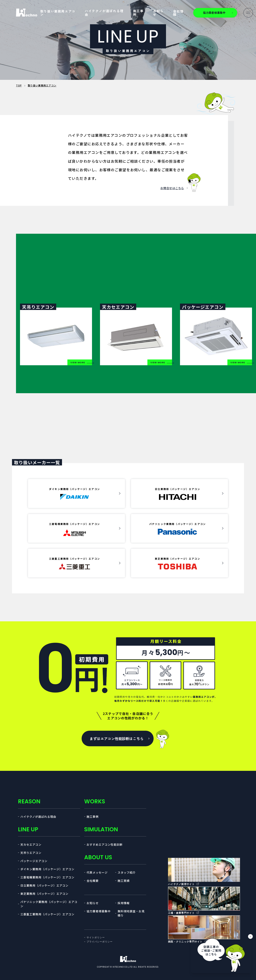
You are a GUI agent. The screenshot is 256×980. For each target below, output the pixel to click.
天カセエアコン (31, 844)
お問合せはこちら (172, 188)
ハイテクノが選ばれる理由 (104, 13)
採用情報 (124, 903)
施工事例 (138, 13)
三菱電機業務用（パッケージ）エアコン (47, 877)
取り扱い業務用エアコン (58, 13)
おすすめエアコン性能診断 (105, 844)
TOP (19, 85)
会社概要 (93, 881)
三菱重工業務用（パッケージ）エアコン (47, 914)
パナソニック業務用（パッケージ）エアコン (49, 904)
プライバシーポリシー (100, 942)
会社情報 (178, 13)
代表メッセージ (97, 872)
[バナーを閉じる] (250, 936)
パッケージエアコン (34, 861)
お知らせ (158, 13)
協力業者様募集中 (99, 911)
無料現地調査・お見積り (131, 913)
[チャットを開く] (221, 954)
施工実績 (124, 881)
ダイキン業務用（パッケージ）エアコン (47, 869)
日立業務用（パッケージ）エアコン (44, 885)
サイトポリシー (96, 937)
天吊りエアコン (31, 853)
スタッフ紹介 (127, 872)
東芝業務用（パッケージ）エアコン (44, 894)
